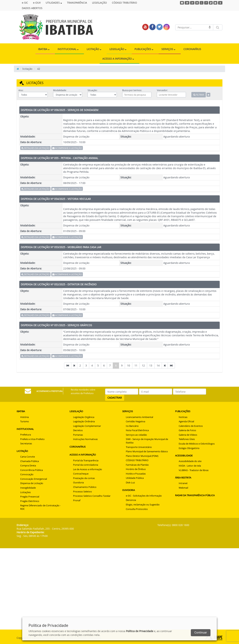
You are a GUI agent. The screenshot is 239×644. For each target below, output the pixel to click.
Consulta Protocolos (137, 509)
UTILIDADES (54, 3)
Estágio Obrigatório (189, 448)
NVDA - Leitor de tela (190, 466)
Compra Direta (28, 465)
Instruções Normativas (85, 439)
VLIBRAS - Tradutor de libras (194, 470)
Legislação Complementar (87, 426)
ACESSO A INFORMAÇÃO (118, 59)
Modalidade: (60, 90)
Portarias (78, 435)
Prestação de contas (84, 478)
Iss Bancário (132, 426)
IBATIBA (44, 49)
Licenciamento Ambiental (139, 417)
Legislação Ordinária (84, 421)
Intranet (183, 483)
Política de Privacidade (140, 631)
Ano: (21, 90)
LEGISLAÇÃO (99, 3)
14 (158, 365)
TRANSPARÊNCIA (77, 3)
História (24, 417)
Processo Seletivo (82, 491)
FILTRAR (199, 95)
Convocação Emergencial (34, 479)
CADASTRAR (115, 398)
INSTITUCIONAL (68, 49)
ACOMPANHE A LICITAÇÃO (67, 148)
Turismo (25, 421)
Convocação (27, 474)
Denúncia (131, 500)
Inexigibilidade (28, 488)
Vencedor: (162, 90)
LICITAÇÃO (94, 49)
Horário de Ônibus (136, 469)
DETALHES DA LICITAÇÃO (35, 148)
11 (136, 365)
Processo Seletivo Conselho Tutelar (92, 496)
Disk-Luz (130, 482)
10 (129, 365)
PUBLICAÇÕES (144, 49)
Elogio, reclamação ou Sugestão (143, 505)
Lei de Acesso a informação (88, 469)
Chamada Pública (30, 461)
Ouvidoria (78, 482)
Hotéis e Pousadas (136, 474)
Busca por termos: (132, 90)
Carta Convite (28, 457)
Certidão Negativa (135, 421)
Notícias (183, 417)
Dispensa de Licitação (32, 483)
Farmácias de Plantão (137, 465)
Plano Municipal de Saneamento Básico (147, 451)
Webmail (183, 488)
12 (143, 365)
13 (151, 365)
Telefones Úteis (187, 439)
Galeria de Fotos (187, 430)
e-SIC (25, 3)
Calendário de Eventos (191, 426)
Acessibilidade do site (190, 461)
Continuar (201, 633)
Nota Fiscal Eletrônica (137, 430)
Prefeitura (26, 435)
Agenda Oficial (186, 421)
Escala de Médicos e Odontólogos (197, 444)
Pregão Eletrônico (30, 501)
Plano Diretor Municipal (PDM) (142, 456)
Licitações (25, 492)
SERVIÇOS (168, 49)
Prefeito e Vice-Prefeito (32, 439)
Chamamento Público (85, 487)
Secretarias (26, 443)
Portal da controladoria (86, 465)
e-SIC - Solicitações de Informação (144, 496)
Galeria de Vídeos (188, 435)
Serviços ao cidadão (136, 435)
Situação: (92, 90)
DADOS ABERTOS (32, 8)
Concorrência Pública (31, 470)
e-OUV (37, 3)
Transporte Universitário (139, 447)
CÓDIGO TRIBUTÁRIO (124, 3)
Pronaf (77, 500)
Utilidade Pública (135, 478)
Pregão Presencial (30, 497)
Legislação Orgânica (84, 417)
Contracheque (81, 474)
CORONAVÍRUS (192, 49)
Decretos (78, 430)
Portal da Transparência (86, 460)
